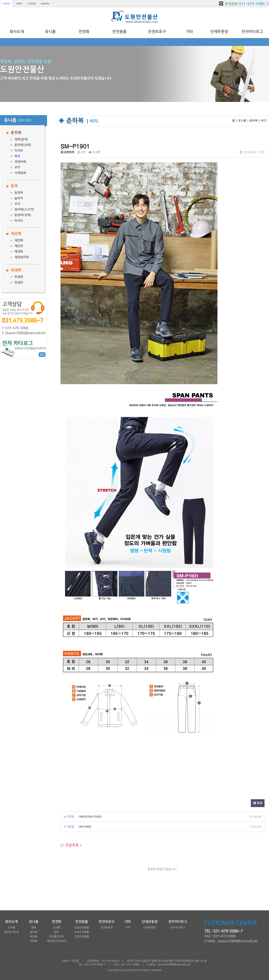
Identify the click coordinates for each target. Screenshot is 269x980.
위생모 (19, 282)
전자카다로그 (252, 32)
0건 (81, 152)
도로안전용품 (82, 932)
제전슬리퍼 (22, 257)
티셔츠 (19, 151)
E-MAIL (32, 4)
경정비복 (20, 162)
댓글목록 (70, 845)
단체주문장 (219, 32)
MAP (19, 4)
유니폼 (50, 32)
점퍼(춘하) (21, 139)
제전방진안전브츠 (56, 941)
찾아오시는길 (11, 932)
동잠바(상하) (23, 215)
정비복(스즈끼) (24, 209)
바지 (17, 156)
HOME (7, 4)
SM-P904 (85, 827)
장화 (56, 932)
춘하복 (16, 133)
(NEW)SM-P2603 (90, 817)
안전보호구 (157, 32)
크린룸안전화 (56, 937)
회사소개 (17, 32)
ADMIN (45, 4)
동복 (14, 186)
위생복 (16, 270)
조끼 (17, 167)
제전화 (19, 252)
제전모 (19, 246)
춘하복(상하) (23, 145)
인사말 (12, 928)
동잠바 (19, 193)
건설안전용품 (82, 937)
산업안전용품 (82, 928)
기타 (189, 32)
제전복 (16, 234)
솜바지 (19, 198)
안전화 (84, 32)
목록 (258, 803)
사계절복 (20, 173)
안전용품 (119, 32)
